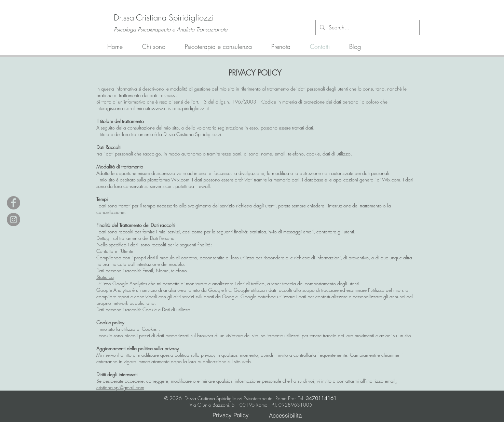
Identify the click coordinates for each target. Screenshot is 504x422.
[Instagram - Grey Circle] (13, 220)
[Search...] (367, 28)
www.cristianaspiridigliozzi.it (180, 108)
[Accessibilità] (285, 415)
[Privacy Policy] (231, 415)
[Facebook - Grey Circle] (13, 203)
